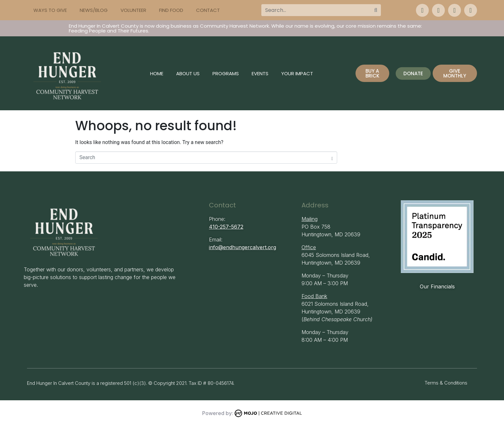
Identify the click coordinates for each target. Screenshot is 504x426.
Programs (226, 73)
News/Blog (94, 10)
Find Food (171, 10)
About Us (188, 73)
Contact (208, 10)
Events (260, 73)
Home (157, 73)
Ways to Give (50, 10)
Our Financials (437, 286)
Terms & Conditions (446, 383)
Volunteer (133, 10)
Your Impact (297, 73)
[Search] (376, 10)
